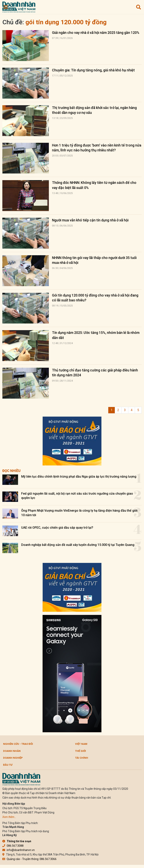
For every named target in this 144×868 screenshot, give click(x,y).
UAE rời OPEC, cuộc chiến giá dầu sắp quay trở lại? (57, 528)
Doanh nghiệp (13, 758)
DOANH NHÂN (12, 751)
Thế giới (81, 751)
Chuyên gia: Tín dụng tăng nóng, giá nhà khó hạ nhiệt (93, 70)
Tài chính (82, 758)
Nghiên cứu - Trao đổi (18, 744)
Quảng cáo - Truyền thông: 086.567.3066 (29, 859)
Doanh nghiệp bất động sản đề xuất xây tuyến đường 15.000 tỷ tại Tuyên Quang (78, 545)
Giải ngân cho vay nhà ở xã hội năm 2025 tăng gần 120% (96, 33)
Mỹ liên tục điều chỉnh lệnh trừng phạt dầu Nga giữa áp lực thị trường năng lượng (79, 477)
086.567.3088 (13, 846)
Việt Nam (81, 744)
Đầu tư (8, 765)
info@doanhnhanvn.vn (19, 850)
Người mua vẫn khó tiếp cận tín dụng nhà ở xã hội (90, 220)
